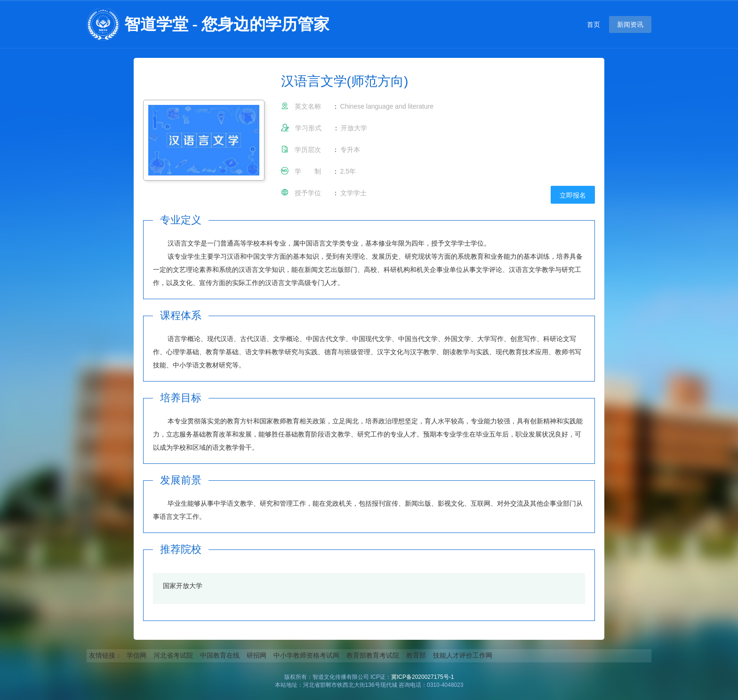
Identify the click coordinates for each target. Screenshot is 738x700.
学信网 (136, 655)
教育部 (416, 655)
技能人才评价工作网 (463, 655)
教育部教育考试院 (373, 655)
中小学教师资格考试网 (306, 655)
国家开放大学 (183, 586)
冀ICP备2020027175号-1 (422, 677)
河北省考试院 (173, 655)
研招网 (257, 655)
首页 (594, 24)
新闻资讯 (630, 24)
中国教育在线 (220, 655)
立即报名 (573, 195)
